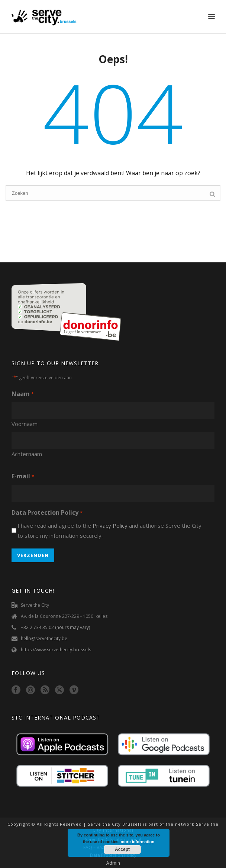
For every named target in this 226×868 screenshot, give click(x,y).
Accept (122, 849)
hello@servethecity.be (44, 638)
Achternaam (27, 454)
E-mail (23, 477)
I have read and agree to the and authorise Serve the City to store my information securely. (109, 530)
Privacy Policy (110, 525)
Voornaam (25, 424)
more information (138, 842)
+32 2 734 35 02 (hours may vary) (55, 627)
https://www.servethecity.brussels (56, 650)
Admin (113, 863)
